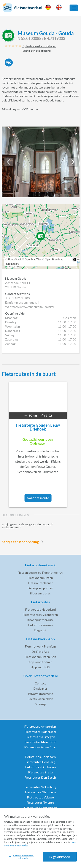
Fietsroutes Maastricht (40, 742)
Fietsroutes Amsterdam (40, 726)
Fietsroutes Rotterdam (40, 732)
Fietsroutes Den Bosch (40, 777)
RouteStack (15, 260)
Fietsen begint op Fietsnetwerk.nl (40, 573)
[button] (74, 8)
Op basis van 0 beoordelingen (39, 46)
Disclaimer (40, 688)
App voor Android (40, 662)
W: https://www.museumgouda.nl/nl (30, 307)
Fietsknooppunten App (40, 657)
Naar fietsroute (38, 498)
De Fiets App (40, 652)
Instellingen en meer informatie (21, 857)
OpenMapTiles (33, 260)
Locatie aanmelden (40, 699)
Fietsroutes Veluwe (40, 797)
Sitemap (40, 704)
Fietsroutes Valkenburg (40, 787)
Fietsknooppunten (40, 578)
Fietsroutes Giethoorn (40, 792)
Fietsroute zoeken (40, 625)
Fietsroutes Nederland (40, 609)
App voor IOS (40, 667)
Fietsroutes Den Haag (40, 762)
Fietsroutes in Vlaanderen (40, 615)
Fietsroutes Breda (40, 772)
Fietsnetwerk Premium (40, 646)
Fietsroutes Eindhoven (40, 767)
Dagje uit (40, 630)
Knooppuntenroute (40, 620)
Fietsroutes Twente (40, 802)
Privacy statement (40, 694)
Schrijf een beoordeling (23, 542)
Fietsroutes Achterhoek (40, 808)
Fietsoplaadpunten (40, 588)
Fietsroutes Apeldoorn (40, 757)
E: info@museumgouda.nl (22, 302)
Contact (40, 683)
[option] (41, 162)
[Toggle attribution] (75, 260)
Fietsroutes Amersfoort (40, 747)
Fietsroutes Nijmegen (40, 737)
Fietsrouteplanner (40, 583)
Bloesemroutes (40, 593)
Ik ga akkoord (60, 857)
